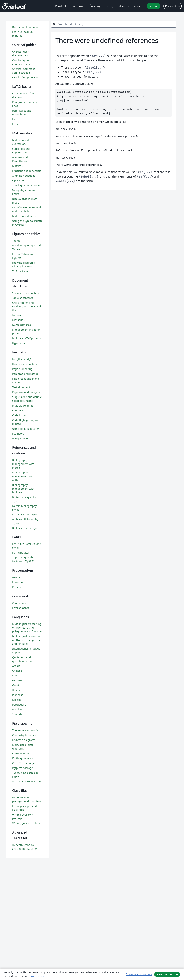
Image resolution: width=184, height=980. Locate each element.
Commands (19, 603)
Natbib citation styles (25, 514)
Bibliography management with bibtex (23, 464)
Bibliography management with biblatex (23, 489)
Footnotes (18, 434)
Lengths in (22, 359)
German (17, 680)
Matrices (17, 166)
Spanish (17, 714)
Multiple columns (23, 406)
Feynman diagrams (24, 740)
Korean (17, 700)
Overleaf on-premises (25, 77)
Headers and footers (25, 364)
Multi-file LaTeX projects (27, 338)
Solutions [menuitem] (78, 6)
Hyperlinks (19, 343)
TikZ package (20, 271)
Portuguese (19, 705)
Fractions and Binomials (27, 171)
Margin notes (20, 438)
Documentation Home (25, 27)
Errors (16, 124)
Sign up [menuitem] (154, 6)
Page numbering (22, 369)
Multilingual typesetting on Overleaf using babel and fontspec (27, 640)
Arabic (16, 666)
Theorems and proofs (25, 730)
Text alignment (21, 387)
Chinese (17, 671)
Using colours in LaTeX (26, 429)
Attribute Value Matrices (27, 781)
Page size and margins (26, 392)
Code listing (19, 415)
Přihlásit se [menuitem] (173, 6)
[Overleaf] (14, 6)
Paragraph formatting (25, 374)
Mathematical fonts (24, 216)
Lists (15, 119)
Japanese (18, 695)
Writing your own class (26, 823)
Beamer (17, 577)
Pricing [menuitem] (108, 6)
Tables (16, 241)
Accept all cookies (167, 974)
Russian (17, 709)
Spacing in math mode (26, 185)
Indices (17, 315)
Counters (18, 410)
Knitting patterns (23, 758)
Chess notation (21, 753)
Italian (16, 690)
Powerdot (18, 582)
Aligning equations (24, 176)
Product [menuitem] (61, 6)
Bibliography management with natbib (23, 476)
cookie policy (36, 976)
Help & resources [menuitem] (128, 6)
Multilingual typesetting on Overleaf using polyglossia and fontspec (27, 628)
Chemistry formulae (24, 735)
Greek (16, 685)
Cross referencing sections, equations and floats (27, 306)
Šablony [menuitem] (95, 6)
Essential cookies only (139, 974)
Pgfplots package (23, 768)
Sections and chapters (26, 293)
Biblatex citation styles (26, 528)
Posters (17, 587)
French (16, 675)
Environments (21, 608)
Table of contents (23, 298)
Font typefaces (21, 553)
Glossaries (18, 320)
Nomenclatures (21, 325)
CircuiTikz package (23, 763)
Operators (18, 180)
